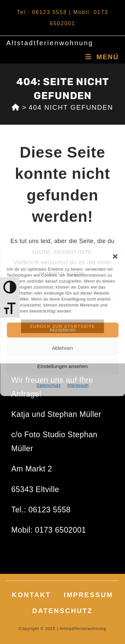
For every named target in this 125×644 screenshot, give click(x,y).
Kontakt (31, 595)
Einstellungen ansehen (63, 366)
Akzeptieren (62, 330)
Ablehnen (62, 348)
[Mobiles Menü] (102, 57)
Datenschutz (48, 385)
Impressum (78, 385)
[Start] (16, 107)
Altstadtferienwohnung (50, 43)
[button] (115, 256)
